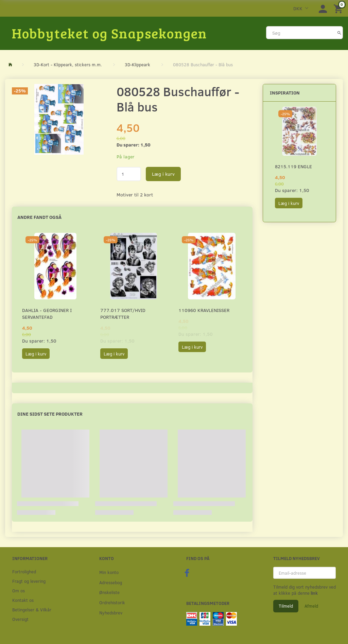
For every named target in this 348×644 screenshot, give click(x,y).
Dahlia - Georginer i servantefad (47, 314)
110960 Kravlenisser (204, 310)
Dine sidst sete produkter (50, 414)
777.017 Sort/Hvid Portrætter (123, 314)
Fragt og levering (29, 581)
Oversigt (20, 619)
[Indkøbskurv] (339, 8)
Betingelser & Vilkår (32, 610)
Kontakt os (23, 600)
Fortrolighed (24, 571)
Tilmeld (286, 606)
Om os (19, 590)
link (314, 593)
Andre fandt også (39, 217)
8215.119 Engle (293, 166)
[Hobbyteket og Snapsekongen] (109, 33)
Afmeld (311, 606)
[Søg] (339, 33)
